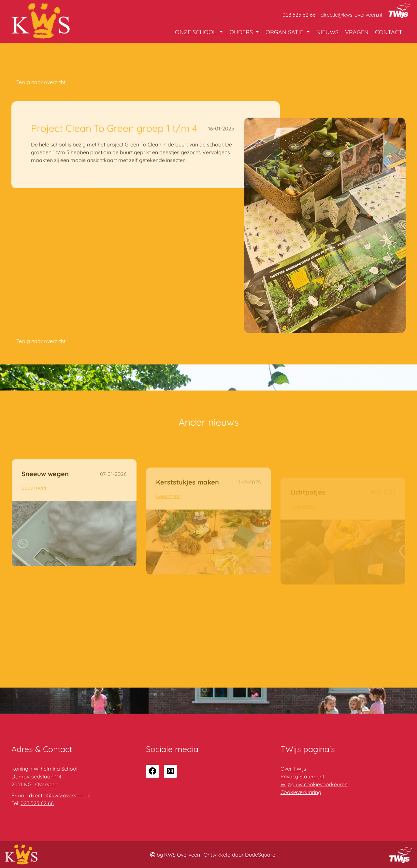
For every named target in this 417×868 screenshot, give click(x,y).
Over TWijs (293, 769)
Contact (389, 32)
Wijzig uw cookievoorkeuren (314, 784)
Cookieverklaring (301, 792)
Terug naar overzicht (41, 82)
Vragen (357, 32)
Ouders (242, 32)
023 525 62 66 (299, 15)
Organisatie (285, 32)
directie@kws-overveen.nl (351, 15)
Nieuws (327, 32)
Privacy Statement (302, 776)
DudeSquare (260, 855)
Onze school (196, 32)
